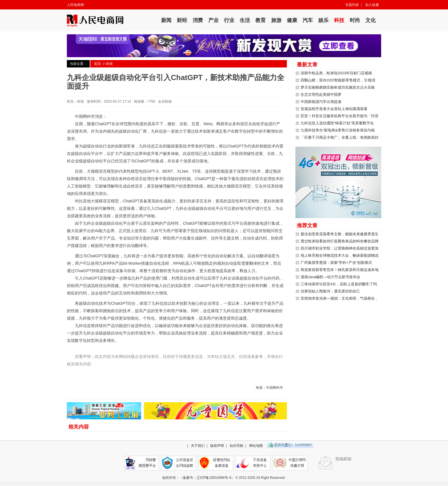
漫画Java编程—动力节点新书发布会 (330, 277)
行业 (229, 20)
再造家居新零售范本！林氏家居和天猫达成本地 (340, 270)
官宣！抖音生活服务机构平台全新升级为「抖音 (340, 116)
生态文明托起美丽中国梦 (321, 94)
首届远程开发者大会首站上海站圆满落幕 (334, 109)
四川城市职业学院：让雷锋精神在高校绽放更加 (340, 248)
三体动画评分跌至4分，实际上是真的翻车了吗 (339, 284)
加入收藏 (372, 5)
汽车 (308, 20)
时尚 (355, 20)
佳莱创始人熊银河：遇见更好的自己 (330, 291)
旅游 (276, 20)
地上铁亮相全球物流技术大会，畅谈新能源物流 (340, 255)
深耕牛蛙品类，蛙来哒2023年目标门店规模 (336, 73)
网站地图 (256, 446)
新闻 (166, 20)
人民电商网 (75, 5)
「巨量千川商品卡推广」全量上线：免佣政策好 (340, 137)
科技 (339, 20)
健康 (292, 20)
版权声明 (217, 446)
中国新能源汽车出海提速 (321, 102)
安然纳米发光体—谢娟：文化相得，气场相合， (340, 298)
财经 (182, 20)
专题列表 (352, 5)
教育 (261, 20)
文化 (371, 20)
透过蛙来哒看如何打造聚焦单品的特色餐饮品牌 (340, 241)
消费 (198, 20)
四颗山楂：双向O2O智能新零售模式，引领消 (338, 80)
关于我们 (198, 446)
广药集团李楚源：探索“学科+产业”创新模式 (336, 263)
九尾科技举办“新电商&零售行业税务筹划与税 (338, 130)
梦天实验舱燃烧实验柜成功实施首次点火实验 (338, 87)
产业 (213, 20)
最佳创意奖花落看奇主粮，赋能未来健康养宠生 (340, 234)
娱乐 (323, 20)
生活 (245, 20)
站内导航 (237, 446)
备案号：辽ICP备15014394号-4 (207, 478)
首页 (97, 64)
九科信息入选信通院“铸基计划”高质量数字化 (337, 123)
